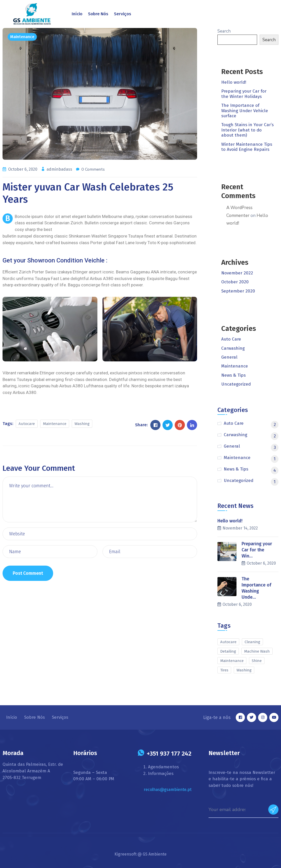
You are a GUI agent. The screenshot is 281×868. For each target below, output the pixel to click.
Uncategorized (236, 384)
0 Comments (93, 169)
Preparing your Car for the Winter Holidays (244, 94)
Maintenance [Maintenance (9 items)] (232, 661)
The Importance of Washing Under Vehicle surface (245, 111)
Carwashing (233, 348)
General (229, 357)
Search (224, 31)
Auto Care (231, 339)
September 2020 (238, 291)
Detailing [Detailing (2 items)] (228, 651)
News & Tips (233, 375)
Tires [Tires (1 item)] (224, 670)
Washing (82, 424)
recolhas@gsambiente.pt (168, 790)
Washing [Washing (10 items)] (244, 670)
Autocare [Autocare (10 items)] (228, 642)
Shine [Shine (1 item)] (257, 661)
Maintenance (22, 37)
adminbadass (60, 169)
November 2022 (237, 273)
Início (77, 14)
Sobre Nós (98, 14)
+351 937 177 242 (169, 754)
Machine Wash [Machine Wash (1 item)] (257, 651)
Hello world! (234, 82)
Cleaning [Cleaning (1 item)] (252, 642)
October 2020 (235, 282)
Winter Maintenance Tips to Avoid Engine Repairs (247, 147)
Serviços (123, 14)
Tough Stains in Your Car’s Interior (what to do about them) (247, 130)
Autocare (27, 424)
